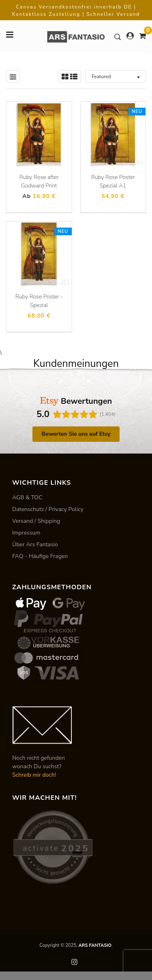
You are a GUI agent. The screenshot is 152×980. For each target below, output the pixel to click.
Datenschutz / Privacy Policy (48, 509)
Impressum (26, 533)
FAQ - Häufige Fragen (40, 556)
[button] (6, 448)
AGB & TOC (27, 497)
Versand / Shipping (36, 521)
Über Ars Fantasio (35, 544)
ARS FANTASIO (95, 945)
